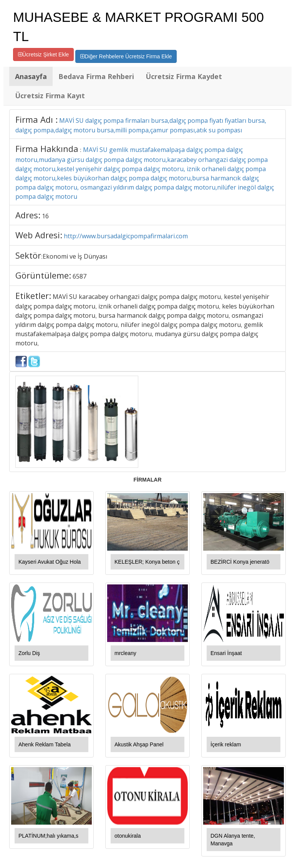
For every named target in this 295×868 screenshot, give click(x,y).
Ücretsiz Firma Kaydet (184, 76)
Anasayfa (31, 76)
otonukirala (128, 836)
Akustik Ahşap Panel (139, 744)
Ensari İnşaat (226, 653)
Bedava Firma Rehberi (96, 76)
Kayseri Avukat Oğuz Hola (50, 562)
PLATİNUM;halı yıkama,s (48, 836)
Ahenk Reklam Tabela (45, 744)
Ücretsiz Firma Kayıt (50, 96)
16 (45, 216)
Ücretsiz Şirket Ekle (43, 54)
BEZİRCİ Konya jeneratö (240, 562)
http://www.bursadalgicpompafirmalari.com (126, 236)
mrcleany (125, 653)
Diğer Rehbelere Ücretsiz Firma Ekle (126, 56)
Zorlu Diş (29, 653)
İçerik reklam (226, 744)
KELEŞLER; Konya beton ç (147, 562)
